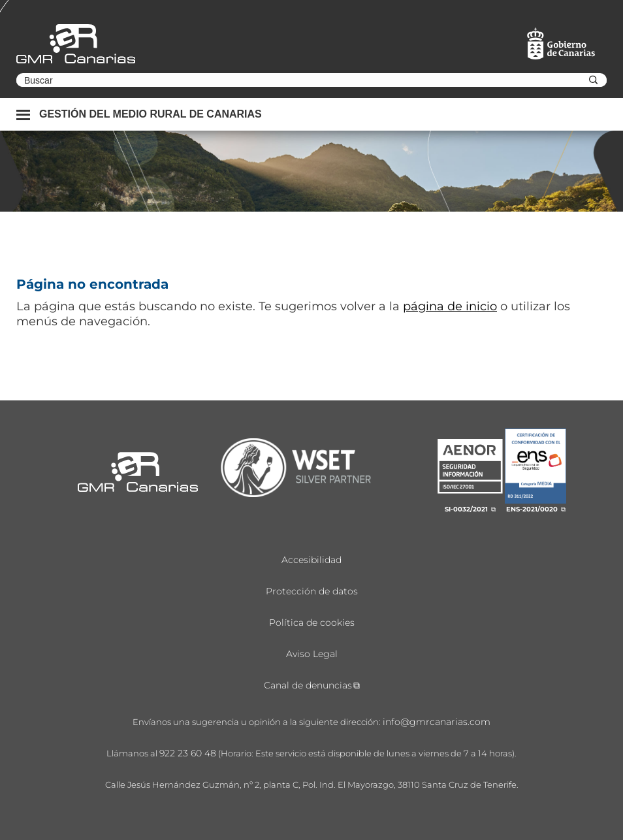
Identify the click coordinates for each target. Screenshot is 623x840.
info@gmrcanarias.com (437, 722)
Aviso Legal (312, 654)
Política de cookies (312, 622)
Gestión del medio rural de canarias (151, 114)
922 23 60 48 (188, 753)
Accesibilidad (311, 560)
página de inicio (450, 306)
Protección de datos (312, 591)
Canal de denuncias (308, 685)
